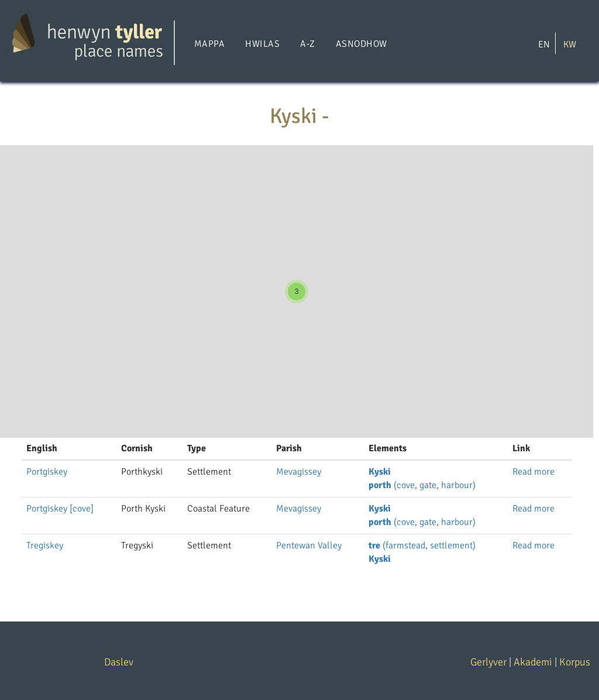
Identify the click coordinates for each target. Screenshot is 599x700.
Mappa (209, 44)
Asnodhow (362, 44)
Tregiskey (45, 545)
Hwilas (262, 44)
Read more (533, 472)
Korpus (575, 662)
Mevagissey (299, 472)
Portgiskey (47, 472)
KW (570, 44)
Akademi (533, 662)
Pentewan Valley (309, 545)
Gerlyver (488, 662)
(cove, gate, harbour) (422, 485)
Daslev (119, 662)
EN (544, 44)
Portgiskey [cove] (60, 509)
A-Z (307, 44)
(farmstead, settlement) (422, 545)
